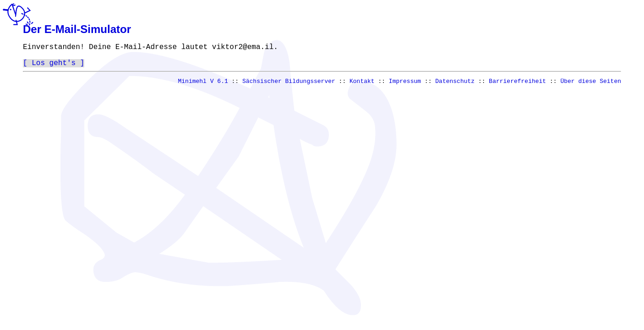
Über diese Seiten (591, 85)
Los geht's (54, 66)
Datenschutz (455, 85)
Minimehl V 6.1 (203, 85)
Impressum (405, 85)
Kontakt (362, 85)
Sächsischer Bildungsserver (289, 85)
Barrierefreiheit (517, 85)
